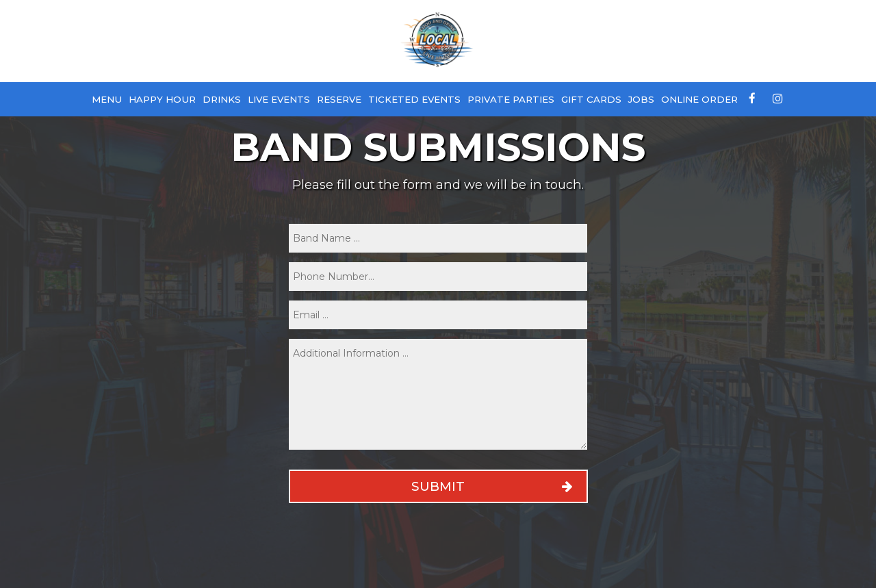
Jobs (641, 99)
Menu (107, 99)
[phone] (438, 277)
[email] (438, 315)
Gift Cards (591, 99)
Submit (438, 486)
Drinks (222, 99)
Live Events (279, 99)
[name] (438, 238)
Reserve (339, 99)
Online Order (699, 99)
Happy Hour (162, 99)
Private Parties (511, 99)
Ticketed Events (414, 99)
